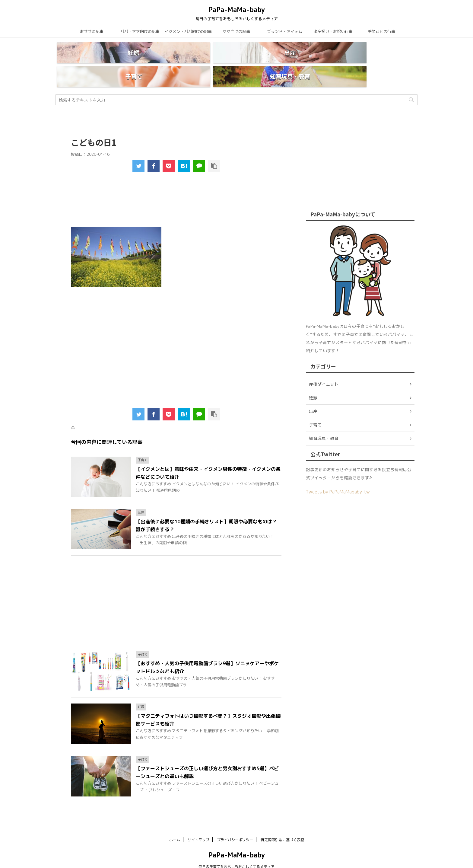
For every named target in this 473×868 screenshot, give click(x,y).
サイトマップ (198, 825)
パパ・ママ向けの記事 (140, 31)
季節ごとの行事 (381, 31)
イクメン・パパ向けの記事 (188, 31)
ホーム (175, 825)
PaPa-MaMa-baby (237, 10)
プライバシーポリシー (235, 825)
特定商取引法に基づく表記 (282, 825)
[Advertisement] (176, 189)
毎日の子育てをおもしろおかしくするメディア (237, 852)
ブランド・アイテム (285, 31)
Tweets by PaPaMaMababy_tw (338, 477)
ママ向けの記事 (236, 31)
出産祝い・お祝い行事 (333, 31)
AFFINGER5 (295, 860)
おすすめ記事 (92, 31)
